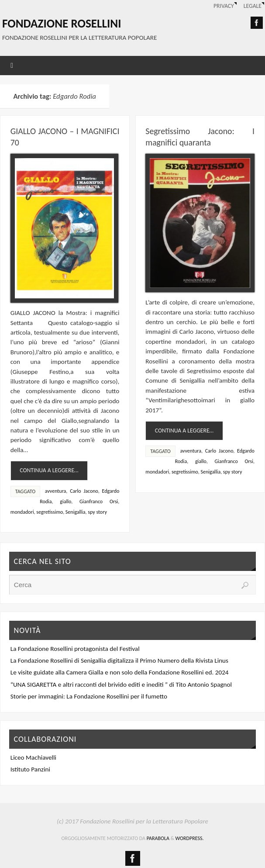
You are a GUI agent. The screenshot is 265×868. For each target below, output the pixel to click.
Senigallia (76, 512)
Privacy (224, 6)
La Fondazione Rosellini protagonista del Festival (75, 649)
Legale (253, 6)
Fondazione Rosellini (62, 24)
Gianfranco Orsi (99, 501)
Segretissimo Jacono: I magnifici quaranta (200, 137)
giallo (65, 501)
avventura (56, 491)
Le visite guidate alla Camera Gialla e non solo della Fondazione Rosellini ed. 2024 (120, 672)
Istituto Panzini (30, 769)
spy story (97, 512)
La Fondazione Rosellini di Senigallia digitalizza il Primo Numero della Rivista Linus (119, 661)
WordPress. (190, 838)
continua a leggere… (49, 470)
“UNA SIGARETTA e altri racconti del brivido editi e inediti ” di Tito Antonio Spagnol (121, 685)
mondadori (22, 512)
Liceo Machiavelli (33, 757)
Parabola (158, 838)
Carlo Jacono (84, 491)
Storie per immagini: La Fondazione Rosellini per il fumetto (89, 696)
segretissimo (50, 512)
